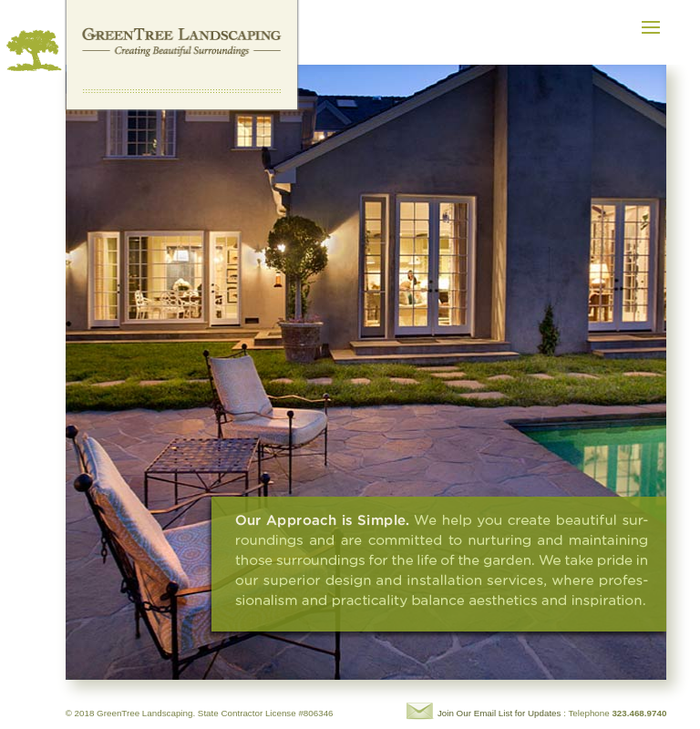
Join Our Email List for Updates (499, 713)
